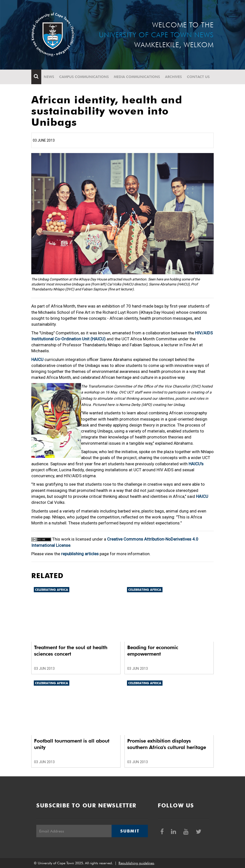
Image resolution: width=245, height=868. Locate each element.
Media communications (137, 77)
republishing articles (80, 554)
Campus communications (84, 77)
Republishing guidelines (136, 863)
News (49, 77)
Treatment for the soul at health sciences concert (71, 651)
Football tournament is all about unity (72, 744)
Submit (130, 831)
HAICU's (196, 464)
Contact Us (198, 77)
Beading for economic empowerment (153, 651)
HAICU (37, 359)
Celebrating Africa (52, 590)
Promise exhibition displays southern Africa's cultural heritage (167, 744)
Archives (173, 77)
